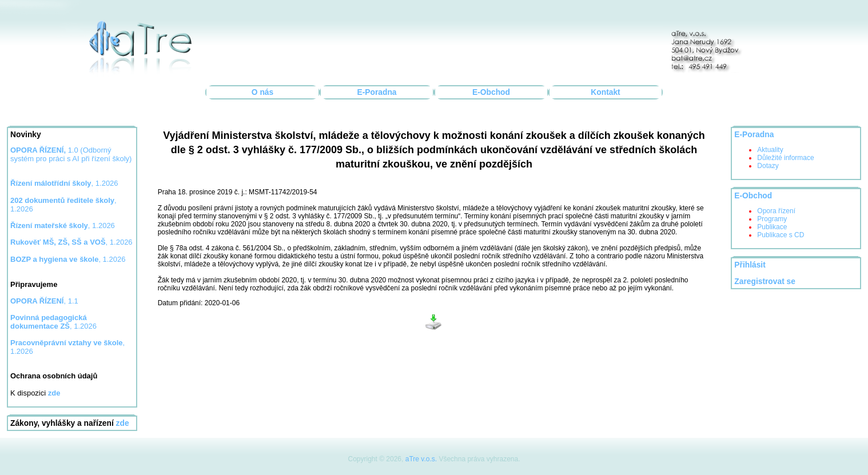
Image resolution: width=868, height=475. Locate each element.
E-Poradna (377, 92)
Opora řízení (776, 211)
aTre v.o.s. (421, 459)
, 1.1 (44, 301)
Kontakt (605, 92)
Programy (772, 219)
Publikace (772, 227)
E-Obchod (491, 92)
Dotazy (768, 166)
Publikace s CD (781, 235)
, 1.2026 (64, 183)
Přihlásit (750, 265)
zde (123, 423)
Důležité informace (785, 158)
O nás (262, 92)
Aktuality (770, 150)
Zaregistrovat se (765, 282)
